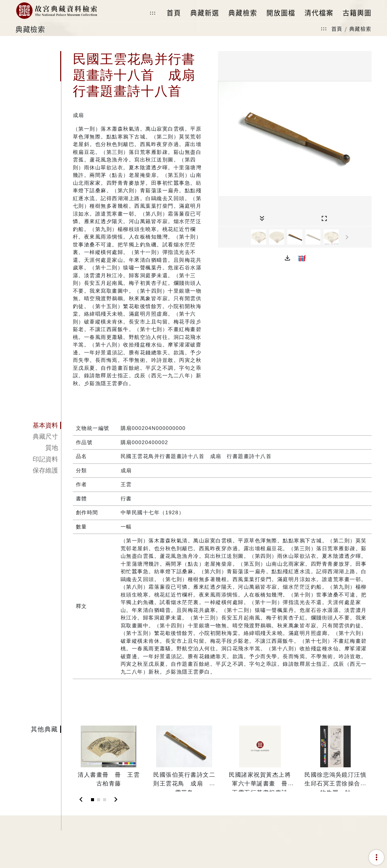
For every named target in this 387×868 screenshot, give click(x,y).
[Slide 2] (99, 800)
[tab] (38, 425)
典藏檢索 (360, 29)
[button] (288, 258)
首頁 (337, 29)
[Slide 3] (105, 800)
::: (153, 13)
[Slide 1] (93, 800)
